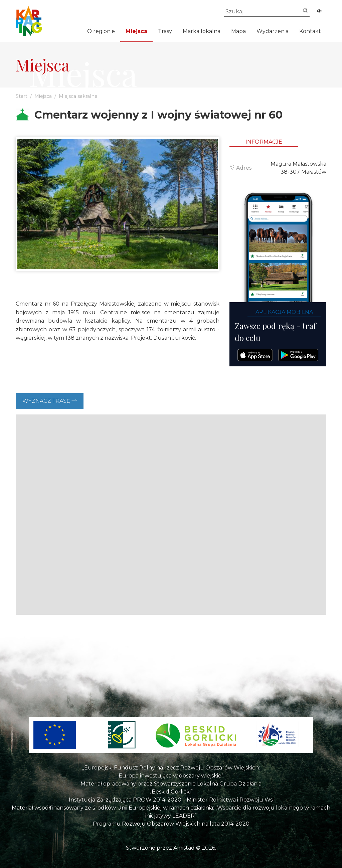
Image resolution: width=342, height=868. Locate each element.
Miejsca (136, 31)
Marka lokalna (202, 31)
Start (22, 96)
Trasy (165, 31)
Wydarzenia (273, 31)
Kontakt (310, 31)
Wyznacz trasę (50, 401)
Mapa (238, 31)
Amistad (184, 848)
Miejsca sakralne (78, 96)
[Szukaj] (267, 12)
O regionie (101, 31)
